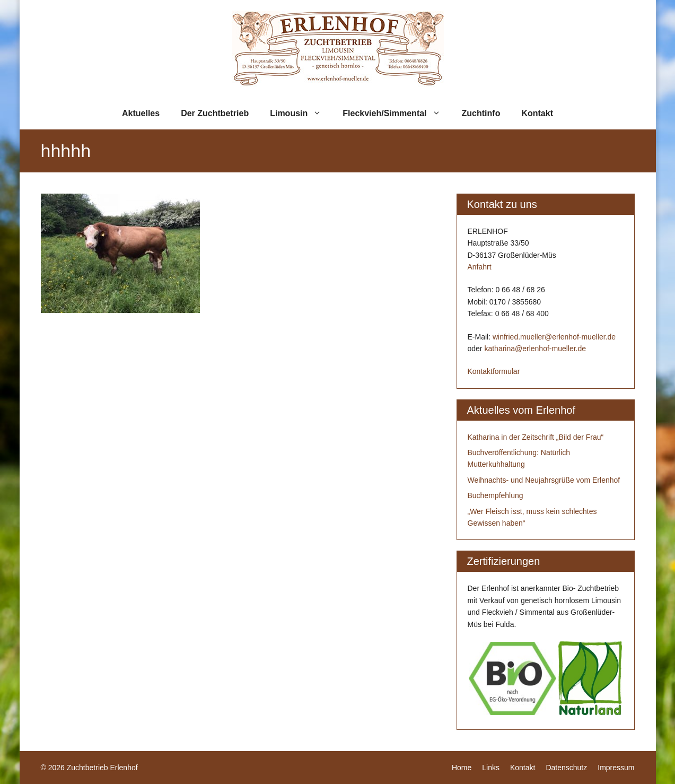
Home (462, 768)
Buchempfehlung (496, 495)
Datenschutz (566, 768)
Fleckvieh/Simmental (397, 114)
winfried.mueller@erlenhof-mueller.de (554, 337)
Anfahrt (480, 267)
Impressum (616, 768)
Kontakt (537, 113)
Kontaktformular (494, 371)
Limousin (301, 114)
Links (491, 768)
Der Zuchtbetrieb (215, 113)
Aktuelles (141, 113)
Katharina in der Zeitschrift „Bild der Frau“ (536, 437)
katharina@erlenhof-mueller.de (535, 349)
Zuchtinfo (481, 113)
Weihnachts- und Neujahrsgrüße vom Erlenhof (544, 480)
